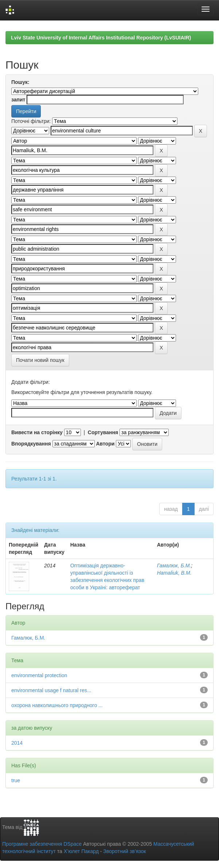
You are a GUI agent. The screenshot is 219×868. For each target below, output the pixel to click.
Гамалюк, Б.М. (174, 566)
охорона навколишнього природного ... (57, 705)
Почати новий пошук (40, 360)
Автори (105, 444)
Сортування (103, 432)
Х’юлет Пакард (81, 851)
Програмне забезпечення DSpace (42, 844)
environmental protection (39, 675)
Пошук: (20, 82)
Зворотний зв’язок (124, 851)
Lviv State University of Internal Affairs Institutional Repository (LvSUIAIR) (101, 38)
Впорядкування (31, 444)
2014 (17, 743)
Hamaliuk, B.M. (174, 573)
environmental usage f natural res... (51, 690)
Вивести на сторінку (37, 432)
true (16, 780)
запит (18, 100)
